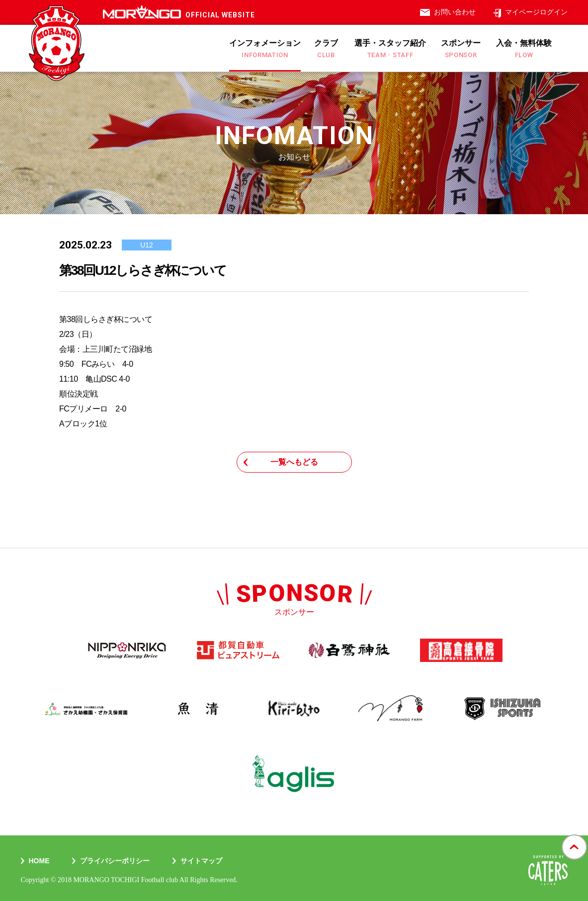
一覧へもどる (294, 462)
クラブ (326, 49)
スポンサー (461, 49)
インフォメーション (265, 49)
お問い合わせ (455, 12)
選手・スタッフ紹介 (390, 49)
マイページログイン (536, 12)
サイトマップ (201, 861)
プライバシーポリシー (115, 861)
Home (39, 861)
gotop (574, 835)
